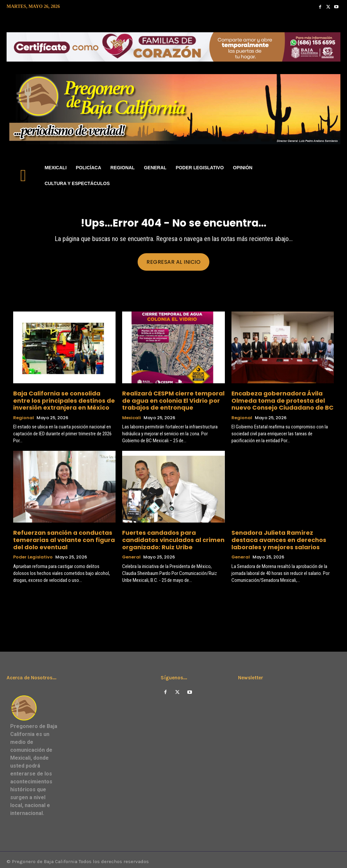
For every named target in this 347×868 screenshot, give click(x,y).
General (131, 553)
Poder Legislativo (33, 553)
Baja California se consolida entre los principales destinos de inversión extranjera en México (63, 401)
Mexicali (132, 417)
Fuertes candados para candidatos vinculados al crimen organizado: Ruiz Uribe (172, 537)
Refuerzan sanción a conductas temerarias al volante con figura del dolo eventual (61, 537)
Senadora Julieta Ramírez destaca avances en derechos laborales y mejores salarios (278, 537)
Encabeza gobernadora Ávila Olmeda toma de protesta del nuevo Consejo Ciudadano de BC (281, 401)
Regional (24, 417)
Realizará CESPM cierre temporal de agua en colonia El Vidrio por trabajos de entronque (172, 401)
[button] (333, 176)
